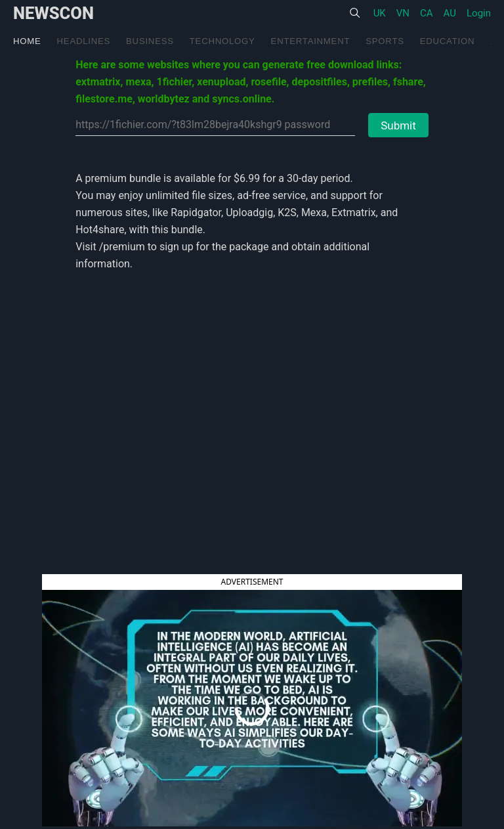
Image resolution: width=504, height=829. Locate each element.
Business (150, 41)
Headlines (84, 41)
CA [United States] (427, 13)
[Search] (355, 13)
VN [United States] (403, 13)
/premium (122, 247)
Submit (398, 125)
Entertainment (311, 41)
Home (27, 41)
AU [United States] (450, 13)
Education (447, 41)
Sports (385, 41)
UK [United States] (380, 13)
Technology (222, 41)
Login (479, 13)
